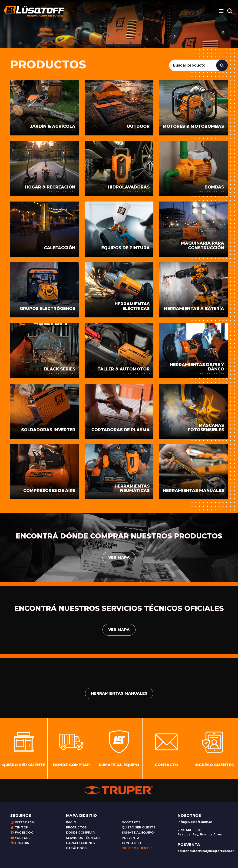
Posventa (131, 838)
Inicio (71, 822)
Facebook (21, 833)
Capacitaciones (80, 843)
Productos (76, 827)
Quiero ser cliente (139, 827)
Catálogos (76, 848)
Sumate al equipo (138, 833)
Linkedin (20, 843)
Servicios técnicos (83, 838)
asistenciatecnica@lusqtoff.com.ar (206, 851)
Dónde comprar (80, 833)
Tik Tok (19, 827)
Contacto (131, 843)
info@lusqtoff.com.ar (195, 822)
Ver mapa (119, 557)
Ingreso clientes (137, 848)
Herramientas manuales (119, 693)
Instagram (22, 822)
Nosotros (131, 822)
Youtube (20, 838)
